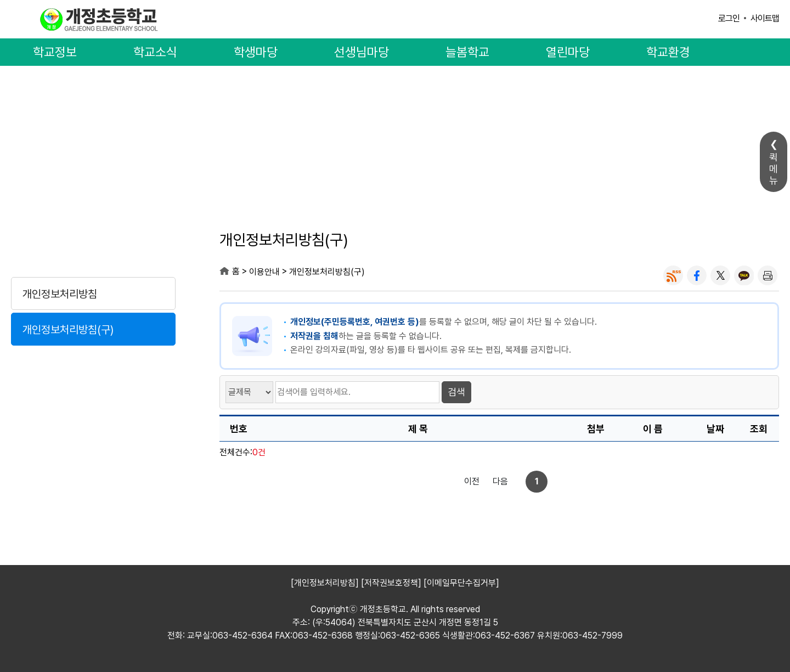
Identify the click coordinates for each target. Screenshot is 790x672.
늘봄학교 (467, 52)
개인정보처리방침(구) (68, 330)
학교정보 (55, 52)
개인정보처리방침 (60, 294)
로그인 (729, 18)
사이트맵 (765, 18)
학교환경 (668, 52)
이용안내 (93, 242)
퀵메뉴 (774, 169)
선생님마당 (362, 52)
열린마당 (568, 52)
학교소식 (155, 52)
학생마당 (256, 52)
